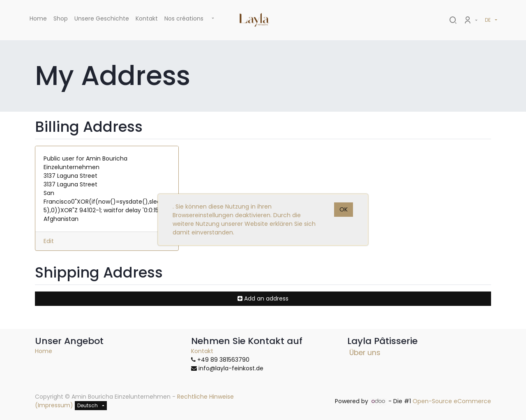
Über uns (365, 353)
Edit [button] (49, 241)
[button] (213, 19)
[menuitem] (38, 20)
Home (44, 351)
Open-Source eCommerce (452, 401)
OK (344, 209)
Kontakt (202, 351)
